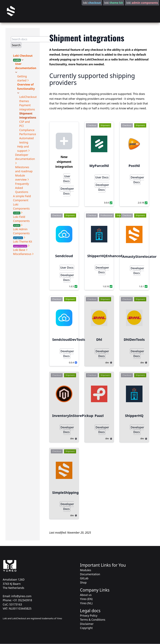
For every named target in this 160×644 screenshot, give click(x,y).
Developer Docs (67, 191)
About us (86, 595)
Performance (28, 134)
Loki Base (20, 250)
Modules (86, 570)
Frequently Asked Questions (22, 188)
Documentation (90, 574)
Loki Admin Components (21, 233)
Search (16, 45)
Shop (83, 582)
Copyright (86, 628)
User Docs (67, 179)
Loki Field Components (21, 221)
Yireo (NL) (86, 603)
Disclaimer (87, 624)
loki (92, 3)
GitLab (84, 578)
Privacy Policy (89, 615)
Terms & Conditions (93, 620)
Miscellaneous (23, 254)
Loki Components (21, 209)
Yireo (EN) (86, 599)
